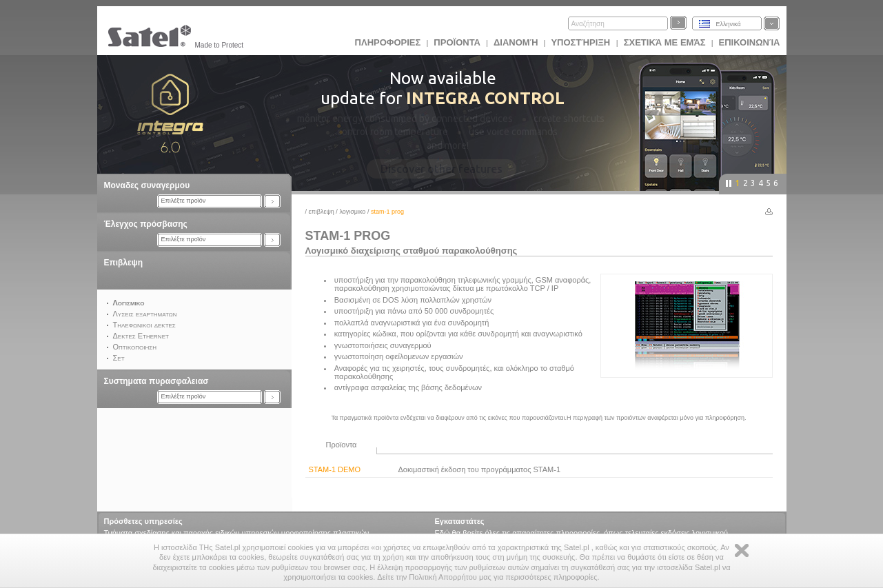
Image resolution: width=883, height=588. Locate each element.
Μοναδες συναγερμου (147, 185)
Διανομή (516, 42)
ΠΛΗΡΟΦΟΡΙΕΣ (388, 42)
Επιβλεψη (124, 263)
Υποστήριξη (581, 42)
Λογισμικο (353, 212)
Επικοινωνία (750, 42)
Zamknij (742, 550)
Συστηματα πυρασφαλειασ (156, 381)
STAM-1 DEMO (335, 469)
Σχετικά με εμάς (665, 42)
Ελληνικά (729, 24)
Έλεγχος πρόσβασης (146, 224)
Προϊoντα (457, 42)
